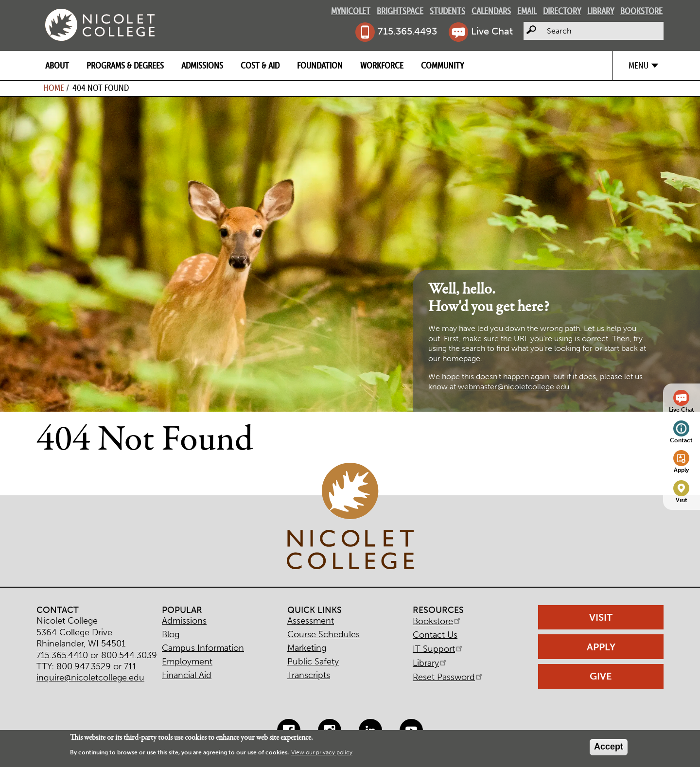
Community (442, 65)
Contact (681, 440)
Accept (609, 747)
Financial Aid (187, 675)
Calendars (491, 11)
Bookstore (641, 11)
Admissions (202, 65)
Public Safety (313, 662)
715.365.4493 (407, 31)
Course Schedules (324, 634)
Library (601, 11)
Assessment (311, 621)
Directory (562, 11)
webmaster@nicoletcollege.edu (514, 387)
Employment (187, 662)
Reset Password (448, 677)
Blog (171, 634)
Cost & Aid (260, 65)
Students (447, 11)
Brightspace (400, 11)
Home (54, 88)
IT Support (438, 649)
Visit (682, 500)
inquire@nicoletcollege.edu (90, 678)
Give (601, 676)
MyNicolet (351, 11)
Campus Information (203, 648)
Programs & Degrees (125, 65)
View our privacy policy (322, 752)
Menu (639, 65)
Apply (681, 470)
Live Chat (492, 31)
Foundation (320, 65)
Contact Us (435, 635)
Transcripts (309, 675)
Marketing (307, 648)
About (57, 65)
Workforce (382, 65)
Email (527, 11)
